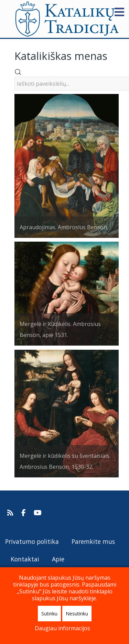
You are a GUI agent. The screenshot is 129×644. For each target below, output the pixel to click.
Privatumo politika (32, 541)
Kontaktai (25, 559)
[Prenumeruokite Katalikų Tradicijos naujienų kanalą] (11, 513)
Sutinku (49, 614)
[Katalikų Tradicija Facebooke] (24, 513)
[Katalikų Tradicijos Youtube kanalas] (38, 513)
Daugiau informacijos (62, 628)
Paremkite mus (93, 541)
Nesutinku (77, 614)
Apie (58, 559)
